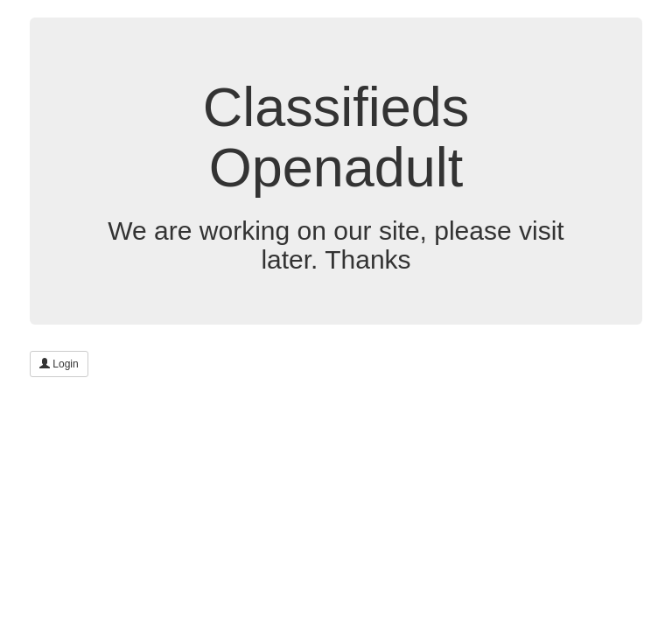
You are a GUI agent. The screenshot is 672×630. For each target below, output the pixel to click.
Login (59, 364)
